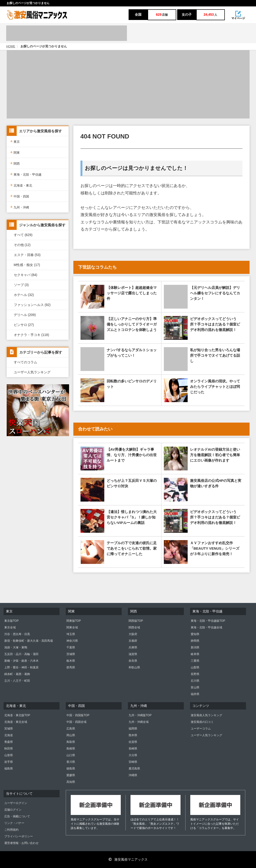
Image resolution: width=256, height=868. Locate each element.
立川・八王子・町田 (17, 681)
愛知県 (195, 634)
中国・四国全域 (76, 722)
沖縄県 (133, 775)
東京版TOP (11, 621)
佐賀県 (133, 742)
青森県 (9, 742)
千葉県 (71, 647)
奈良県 (133, 661)
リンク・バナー (14, 823)
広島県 (71, 729)
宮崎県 (133, 762)
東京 (15, 141)
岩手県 (9, 762)
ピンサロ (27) (24, 325)
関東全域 (72, 627)
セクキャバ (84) (26, 275)
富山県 (195, 687)
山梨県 (195, 667)
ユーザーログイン (16, 803)
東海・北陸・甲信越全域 (206, 627)
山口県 (71, 755)
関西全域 (134, 627)
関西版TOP (136, 621)
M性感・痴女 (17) (27, 265)
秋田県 (9, 749)
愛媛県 (71, 775)
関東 (15, 152)
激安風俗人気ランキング (206, 715)
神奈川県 (72, 641)
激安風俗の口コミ (202, 722)
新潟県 (195, 647)
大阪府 (133, 634)
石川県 (195, 681)
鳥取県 (71, 742)
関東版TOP (74, 621)
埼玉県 (71, 634)
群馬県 (71, 667)
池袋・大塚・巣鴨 (16, 647)
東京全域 (10, 627)
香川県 (71, 762)
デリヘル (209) (25, 315)
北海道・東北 (21, 185)
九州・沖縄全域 (139, 722)
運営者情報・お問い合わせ (21, 843)
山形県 (9, 755)
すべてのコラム (25, 362)
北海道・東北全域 (16, 722)
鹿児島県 (134, 769)
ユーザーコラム (201, 729)
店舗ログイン (13, 810)
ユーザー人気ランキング (32, 372)
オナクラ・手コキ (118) (32, 335)
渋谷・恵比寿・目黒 (17, 634)
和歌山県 (134, 667)
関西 (15, 163)
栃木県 (71, 661)
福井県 (195, 694)
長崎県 (133, 749)
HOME (11, 46)
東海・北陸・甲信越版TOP (208, 621)
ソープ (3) (21, 285)
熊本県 (133, 735)
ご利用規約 (11, 830)
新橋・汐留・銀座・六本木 (21, 661)
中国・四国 (20, 196)
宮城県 (9, 729)
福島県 (9, 769)
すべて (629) (23, 235)
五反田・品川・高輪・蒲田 (21, 654)
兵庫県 (133, 647)
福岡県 (133, 729)
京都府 (133, 641)
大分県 (133, 755)
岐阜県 (195, 654)
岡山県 (71, 735)
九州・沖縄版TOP (140, 715)
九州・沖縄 (20, 207)
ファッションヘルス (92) (32, 305)
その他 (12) (22, 245)
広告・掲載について (17, 816)
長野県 (195, 674)
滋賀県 (133, 654)
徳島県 (71, 769)
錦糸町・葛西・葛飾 (17, 674)
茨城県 (71, 654)
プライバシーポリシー (19, 836)
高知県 (71, 782)
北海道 (9, 735)
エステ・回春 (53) (27, 255)
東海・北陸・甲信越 (26, 174)
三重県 (195, 661)
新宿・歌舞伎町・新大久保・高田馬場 (29, 641)
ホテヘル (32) (24, 295)
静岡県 (195, 641)
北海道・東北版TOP (17, 715)
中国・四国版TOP (78, 715)
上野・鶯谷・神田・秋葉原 (21, 667)
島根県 (71, 749)
